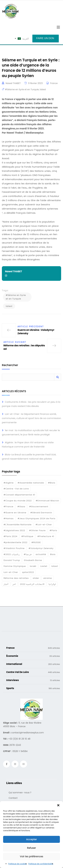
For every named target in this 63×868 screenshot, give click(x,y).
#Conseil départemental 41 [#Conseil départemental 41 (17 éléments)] (19, 495)
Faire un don (45, 38)
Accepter (31, 839)
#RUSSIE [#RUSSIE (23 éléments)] (36, 542)
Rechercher (10, 365)
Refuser (31, 848)
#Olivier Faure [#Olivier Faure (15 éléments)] (37, 530)
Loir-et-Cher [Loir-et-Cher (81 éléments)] (11, 572)
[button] (58, 805)
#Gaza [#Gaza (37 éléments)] (21, 507)
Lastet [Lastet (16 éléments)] (44, 566)
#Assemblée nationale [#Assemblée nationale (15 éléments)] (31, 483)
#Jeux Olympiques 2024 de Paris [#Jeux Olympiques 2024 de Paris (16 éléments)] (37, 518)
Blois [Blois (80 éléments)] (53, 554)
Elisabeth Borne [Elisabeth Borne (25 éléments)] (33, 560)
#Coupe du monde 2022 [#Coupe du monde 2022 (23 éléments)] (18, 501)
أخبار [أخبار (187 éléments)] (6, 584)
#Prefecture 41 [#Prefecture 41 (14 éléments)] (46, 536)
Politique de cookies (18, 864)
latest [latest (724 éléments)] (55, 566)
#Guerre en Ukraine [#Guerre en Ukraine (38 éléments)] (15, 513)
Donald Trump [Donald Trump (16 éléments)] (12, 560)
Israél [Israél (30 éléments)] (33, 566)
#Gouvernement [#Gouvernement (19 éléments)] (39, 507)
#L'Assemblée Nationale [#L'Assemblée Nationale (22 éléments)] (18, 525)
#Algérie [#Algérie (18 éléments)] (9, 483)
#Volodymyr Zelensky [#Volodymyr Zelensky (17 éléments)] (41, 548)
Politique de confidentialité (41, 864)
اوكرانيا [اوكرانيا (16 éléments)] (52, 584)
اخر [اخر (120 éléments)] (14, 584)
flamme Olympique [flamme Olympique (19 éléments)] (15, 566)
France (54, 83)
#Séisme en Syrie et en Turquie (22, 89)
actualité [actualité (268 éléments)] (41, 554)
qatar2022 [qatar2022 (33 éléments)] (28, 572)
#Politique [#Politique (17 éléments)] (27, 536)
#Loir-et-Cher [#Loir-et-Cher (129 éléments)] (44, 525)
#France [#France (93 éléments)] (8, 507)
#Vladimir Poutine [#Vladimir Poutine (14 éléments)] (14, 548)
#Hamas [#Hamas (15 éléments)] (9, 518)
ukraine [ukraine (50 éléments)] (47, 578)
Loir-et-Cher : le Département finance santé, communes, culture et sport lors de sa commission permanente (31, 418)
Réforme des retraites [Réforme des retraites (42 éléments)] (16, 578)
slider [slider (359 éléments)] (36, 578)
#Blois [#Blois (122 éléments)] (52, 483)
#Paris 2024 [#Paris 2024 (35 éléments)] (10, 536)
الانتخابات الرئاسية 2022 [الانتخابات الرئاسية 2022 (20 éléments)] (32, 584)
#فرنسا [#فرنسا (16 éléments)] (28, 554)
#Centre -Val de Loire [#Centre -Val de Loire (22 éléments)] (16, 489)
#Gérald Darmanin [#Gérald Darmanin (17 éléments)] (41, 513)
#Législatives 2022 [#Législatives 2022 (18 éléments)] (14, 530)
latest (43, 89)
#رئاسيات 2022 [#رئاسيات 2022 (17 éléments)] (12, 554)
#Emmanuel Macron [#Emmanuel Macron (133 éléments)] (47, 501)
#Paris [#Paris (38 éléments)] (53, 530)
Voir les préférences (31, 856)
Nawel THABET (13, 83)
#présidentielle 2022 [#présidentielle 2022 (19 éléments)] (15, 542)
